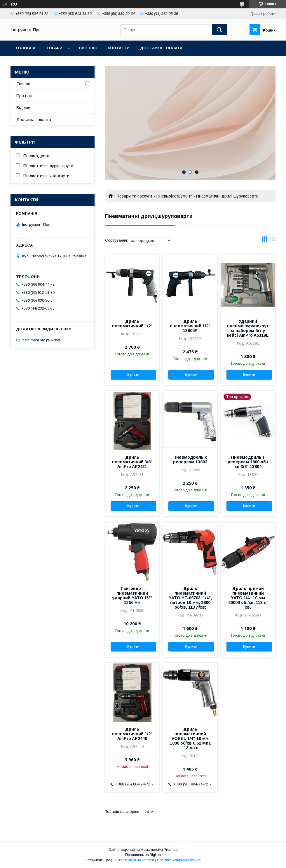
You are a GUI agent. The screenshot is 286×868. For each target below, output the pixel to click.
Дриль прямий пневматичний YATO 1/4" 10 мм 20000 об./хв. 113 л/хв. (248, 598)
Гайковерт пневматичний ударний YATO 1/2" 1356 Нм (132, 595)
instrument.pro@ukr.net (41, 340)
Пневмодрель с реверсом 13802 (190, 460)
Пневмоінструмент (174, 196)
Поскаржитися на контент (134, 860)
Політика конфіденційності (179, 860)
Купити (133, 375)
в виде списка (273, 240)
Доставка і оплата (161, 48)
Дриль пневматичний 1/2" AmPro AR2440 (132, 734)
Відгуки (23, 108)
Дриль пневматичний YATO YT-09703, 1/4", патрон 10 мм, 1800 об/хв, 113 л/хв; (190, 598)
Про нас (88, 48)
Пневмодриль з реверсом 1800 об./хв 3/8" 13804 (248, 462)
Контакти (119, 48)
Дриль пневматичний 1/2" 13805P (190, 326)
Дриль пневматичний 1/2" (132, 324)
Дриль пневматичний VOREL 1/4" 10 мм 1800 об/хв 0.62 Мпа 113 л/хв (190, 738)
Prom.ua (171, 850)
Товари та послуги (134, 196)
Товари (54, 48)
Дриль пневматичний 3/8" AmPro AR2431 (132, 462)
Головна (26, 48)
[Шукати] (219, 30)
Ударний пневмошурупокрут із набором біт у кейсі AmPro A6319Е (248, 328)
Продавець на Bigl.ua (143, 855)
